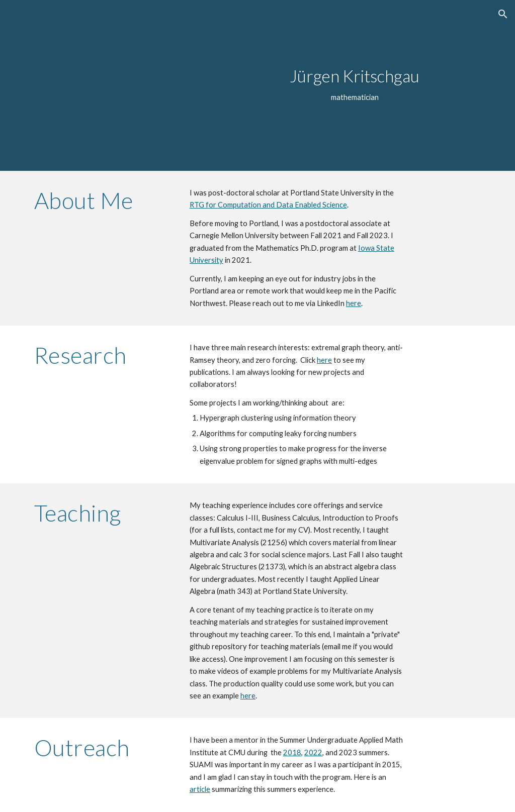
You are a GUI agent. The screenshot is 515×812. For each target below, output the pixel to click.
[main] (355, 85)
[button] (503, 14)
